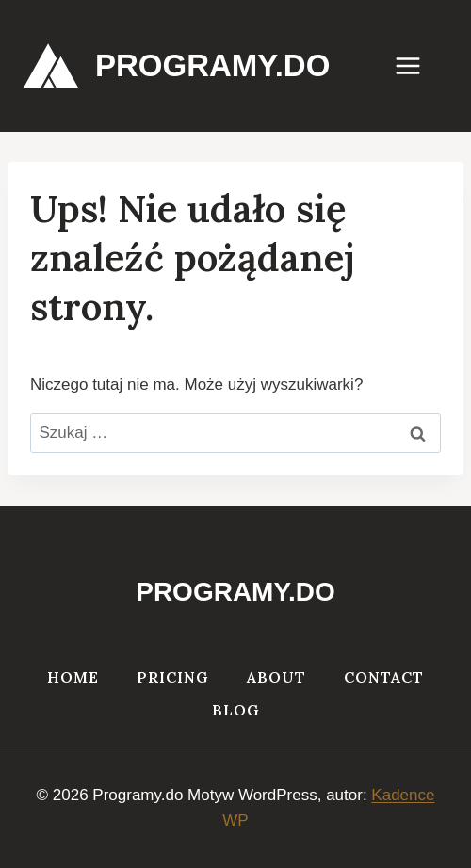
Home (73, 677)
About (276, 677)
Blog (236, 710)
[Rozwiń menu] (417, 65)
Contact (384, 677)
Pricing (173, 677)
